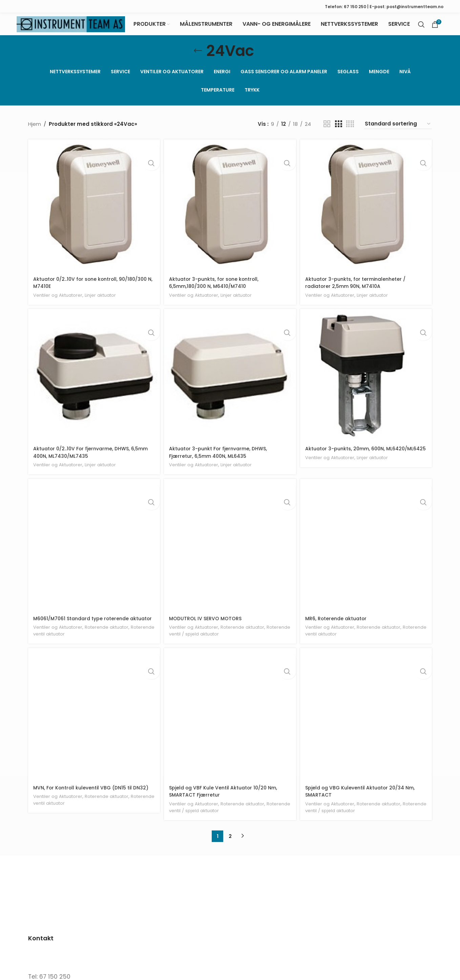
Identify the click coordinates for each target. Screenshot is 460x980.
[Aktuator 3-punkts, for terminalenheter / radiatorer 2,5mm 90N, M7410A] (367, 211)
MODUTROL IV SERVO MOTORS (207, 624)
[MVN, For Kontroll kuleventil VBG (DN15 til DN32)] (93, 729)
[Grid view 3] (338, 130)
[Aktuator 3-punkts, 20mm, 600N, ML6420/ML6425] (367, 381)
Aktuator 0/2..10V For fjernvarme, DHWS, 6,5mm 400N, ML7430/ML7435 (85, 457)
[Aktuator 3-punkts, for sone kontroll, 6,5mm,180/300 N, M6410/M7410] (230, 211)
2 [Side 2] (230, 850)
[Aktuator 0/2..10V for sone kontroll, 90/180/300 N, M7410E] (93, 211)
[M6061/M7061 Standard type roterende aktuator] (93, 551)
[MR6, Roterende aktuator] (367, 551)
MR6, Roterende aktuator (340, 624)
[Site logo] (71, 27)
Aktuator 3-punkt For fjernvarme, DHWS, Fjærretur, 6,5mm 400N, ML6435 (222, 457)
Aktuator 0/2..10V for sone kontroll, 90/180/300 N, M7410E (78, 287)
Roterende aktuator (113, 640)
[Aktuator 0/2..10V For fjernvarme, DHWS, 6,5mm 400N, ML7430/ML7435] (93, 381)
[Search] (421, 28)
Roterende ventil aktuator (64, 647)
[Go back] (198, 57)
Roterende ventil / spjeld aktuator (211, 640)
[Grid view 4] (350, 130)
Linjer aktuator (107, 299)
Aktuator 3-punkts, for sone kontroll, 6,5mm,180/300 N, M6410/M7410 (218, 287)
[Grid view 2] (327, 130)
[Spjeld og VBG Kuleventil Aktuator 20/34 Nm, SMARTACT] (367, 729)
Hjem (35, 130)
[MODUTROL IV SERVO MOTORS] (230, 551)
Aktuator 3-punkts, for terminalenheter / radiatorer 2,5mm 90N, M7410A (360, 287)
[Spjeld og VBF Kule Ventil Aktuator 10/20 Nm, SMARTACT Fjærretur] (230, 729)
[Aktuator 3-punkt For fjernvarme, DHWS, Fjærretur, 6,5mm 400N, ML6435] (230, 381)
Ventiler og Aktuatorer (60, 299)
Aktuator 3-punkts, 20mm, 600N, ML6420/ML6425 (350, 457)
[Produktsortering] (398, 131)
